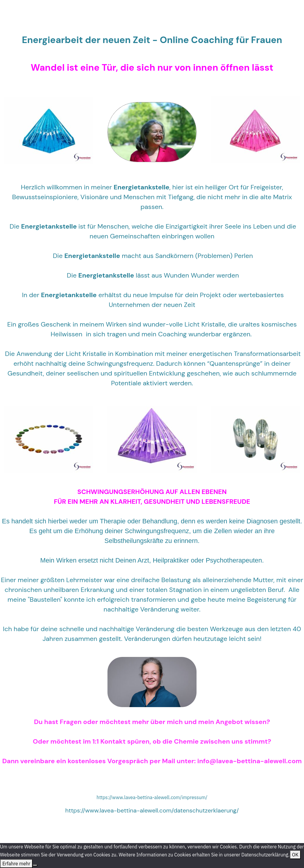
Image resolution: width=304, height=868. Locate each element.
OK (295, 855)
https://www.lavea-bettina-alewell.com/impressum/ (152, 797)
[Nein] (35, 865)
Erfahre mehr (16, 864)
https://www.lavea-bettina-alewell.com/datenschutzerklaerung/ (152, 810)
